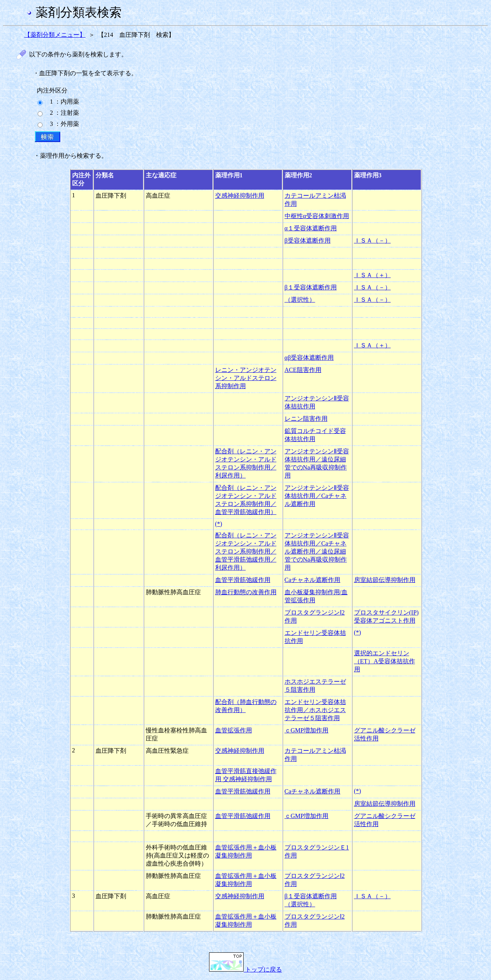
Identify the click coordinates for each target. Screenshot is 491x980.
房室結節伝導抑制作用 (385, 580)
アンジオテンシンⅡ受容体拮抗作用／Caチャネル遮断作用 (317, 496)
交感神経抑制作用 (240, 196)
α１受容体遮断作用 (311, 228)
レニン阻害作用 (306, 419)
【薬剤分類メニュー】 (55, 35)
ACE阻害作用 (303, 370)
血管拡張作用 (234, 730)
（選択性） (300, 300)
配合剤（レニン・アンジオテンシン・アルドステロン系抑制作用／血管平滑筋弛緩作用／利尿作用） (246, 551)
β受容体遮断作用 (308, 240)
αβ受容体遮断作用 (309, 358)
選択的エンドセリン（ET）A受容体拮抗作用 (385, 661)
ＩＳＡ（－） (372, 240)
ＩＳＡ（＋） (372, 275)
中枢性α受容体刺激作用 (317, 216)
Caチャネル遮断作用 (313, 580)
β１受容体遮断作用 (311, 287)
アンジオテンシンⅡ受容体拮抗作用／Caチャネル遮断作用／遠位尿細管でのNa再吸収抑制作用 (317, 551)
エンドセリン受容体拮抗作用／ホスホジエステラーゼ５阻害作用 (315, 710)
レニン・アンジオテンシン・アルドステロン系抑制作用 (246, 378)
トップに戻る (245, 969)
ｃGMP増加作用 (307, 730)
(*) (219, 524)
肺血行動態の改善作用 (246, 592)
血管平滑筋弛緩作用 (243, 580)
